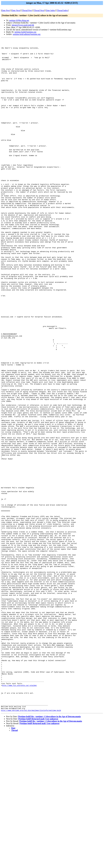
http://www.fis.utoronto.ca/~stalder (20, 815)
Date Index (51, 10)
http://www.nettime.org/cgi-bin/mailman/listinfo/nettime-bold (31, 845)
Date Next (16, 10)
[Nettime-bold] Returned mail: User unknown (38, 853)
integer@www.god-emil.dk (23, 25)
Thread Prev (27, 10)
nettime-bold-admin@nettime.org (27, 34)
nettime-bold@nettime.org (25, 32)
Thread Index (62, 10)
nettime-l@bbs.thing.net (19, 20)
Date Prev (6, 10)
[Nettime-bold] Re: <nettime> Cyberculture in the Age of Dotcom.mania (49, 851)
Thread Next (39, 10)
